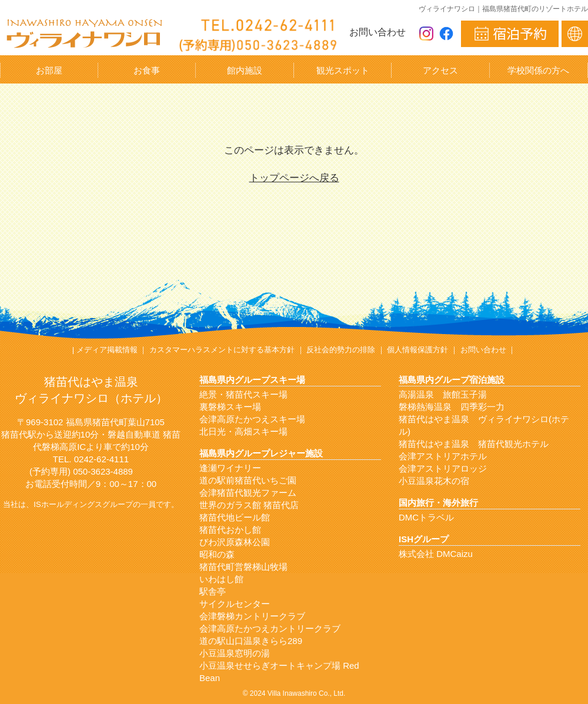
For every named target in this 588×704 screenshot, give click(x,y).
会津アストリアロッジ (443, 468)
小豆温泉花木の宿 (434, 481)
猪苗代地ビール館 (235, 517)
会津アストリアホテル (443, 456)
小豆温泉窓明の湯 (235, 653)
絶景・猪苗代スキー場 (243, 394)
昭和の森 (217, 554)
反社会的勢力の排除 (341, 350)
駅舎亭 (213, 591)
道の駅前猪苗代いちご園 (248, 480)
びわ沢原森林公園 (235, 542)
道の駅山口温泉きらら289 (251, 641)
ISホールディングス (68, 504)
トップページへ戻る (294, 178)
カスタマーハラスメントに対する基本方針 (222, 350)
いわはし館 (221, 579)
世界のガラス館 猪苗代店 (249, 505)
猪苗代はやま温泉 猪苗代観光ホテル (474, 444)
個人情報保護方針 (417, 350)
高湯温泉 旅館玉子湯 (443, 394)
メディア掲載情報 (107, 350)
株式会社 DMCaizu (436, 554)
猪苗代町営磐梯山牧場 (243, 567)
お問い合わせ (377, 32)
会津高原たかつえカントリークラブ (270, 628)
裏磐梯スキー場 (230, 407)
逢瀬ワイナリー (230, 468)
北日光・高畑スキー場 (243, 431)
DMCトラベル (426, 517)
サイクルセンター (235, 604)
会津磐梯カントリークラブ (252, 616)
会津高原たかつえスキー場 (252, 419)
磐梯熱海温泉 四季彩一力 (452, 407)
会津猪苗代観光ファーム (248, 493)
